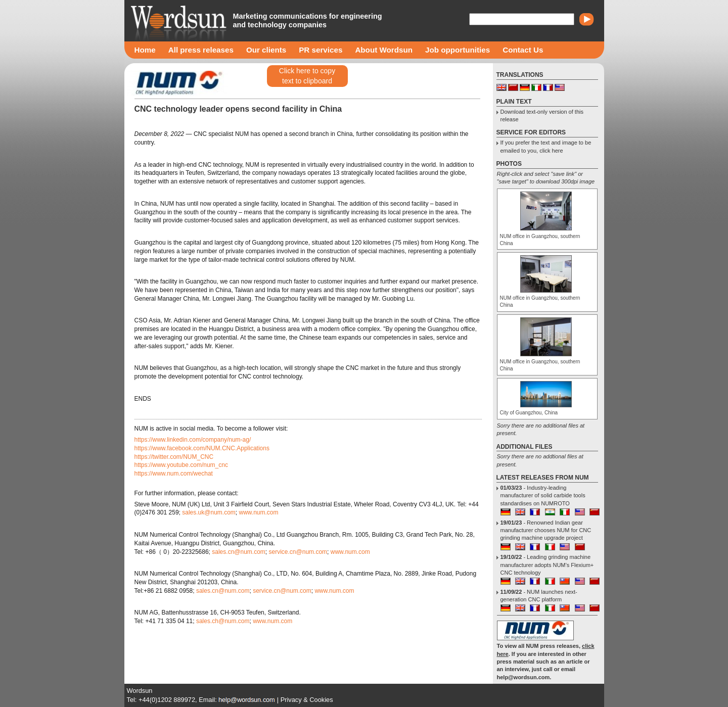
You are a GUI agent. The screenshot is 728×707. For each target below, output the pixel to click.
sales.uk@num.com (209, 512)
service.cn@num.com (298, 552)
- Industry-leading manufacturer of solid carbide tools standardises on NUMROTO (543, 496)
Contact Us (523, 50)
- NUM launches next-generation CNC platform (539, 596)
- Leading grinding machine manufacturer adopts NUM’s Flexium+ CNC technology (547, 565)
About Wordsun (384, 50)
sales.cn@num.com (239, 552)
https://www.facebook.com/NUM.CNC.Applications (202, 448)
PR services (321, 50)
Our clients (266, 50)
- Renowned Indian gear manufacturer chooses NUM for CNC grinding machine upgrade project (546, 530)
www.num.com (258, 512)
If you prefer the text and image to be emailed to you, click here (546, 146)
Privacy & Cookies (307, 700)
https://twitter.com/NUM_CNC (174, 457)
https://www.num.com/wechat (174, 474)
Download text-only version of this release (542, 115)
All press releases (201, 50)
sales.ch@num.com (223, 621)
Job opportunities (458, 50)
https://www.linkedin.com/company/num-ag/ (193, 440)
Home (145, 50)
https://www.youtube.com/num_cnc (181, 465)
